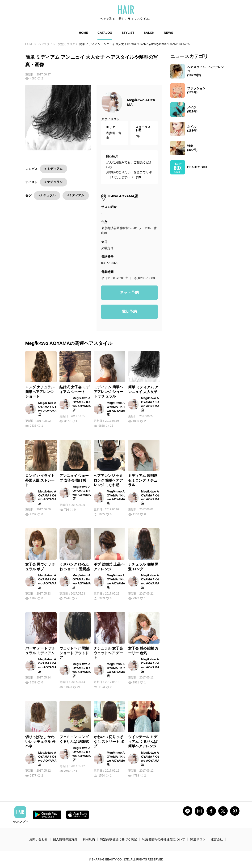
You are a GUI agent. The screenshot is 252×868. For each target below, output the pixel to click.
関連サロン (198, 839)
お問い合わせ (38, 839)
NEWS (169, 33)
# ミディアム (54, 169)
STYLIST (128, 33)
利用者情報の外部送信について (164, 839)
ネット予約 (129, 292)
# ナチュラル (54, 182)
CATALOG (105, 33)
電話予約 (129, 312)
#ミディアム (76, 195)
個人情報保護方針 (65, 839)
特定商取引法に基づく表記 (118, 839)
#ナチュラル (47, 195)
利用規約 (89, 839)
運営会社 (217, 839)
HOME (83, 33)
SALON (149, 33)
